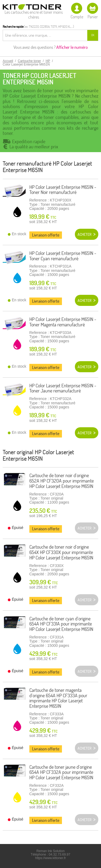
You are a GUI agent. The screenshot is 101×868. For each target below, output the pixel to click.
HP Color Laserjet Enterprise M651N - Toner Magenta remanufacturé (63, 322)
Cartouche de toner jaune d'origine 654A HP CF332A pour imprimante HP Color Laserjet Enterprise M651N (61, 772)
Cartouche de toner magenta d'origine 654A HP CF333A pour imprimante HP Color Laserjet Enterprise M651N (58, 698)
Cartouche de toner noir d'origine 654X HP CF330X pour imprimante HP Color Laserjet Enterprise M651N (61, 552)
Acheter (85, 234)
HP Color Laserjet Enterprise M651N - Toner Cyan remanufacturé (63, 256)
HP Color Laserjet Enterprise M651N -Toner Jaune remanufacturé (63, 388)
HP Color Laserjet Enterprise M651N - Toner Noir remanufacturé (63, 190)
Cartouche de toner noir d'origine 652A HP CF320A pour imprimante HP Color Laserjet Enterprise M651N (62, 481)
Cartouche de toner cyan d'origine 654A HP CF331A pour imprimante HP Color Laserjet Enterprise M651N (61, 624)
